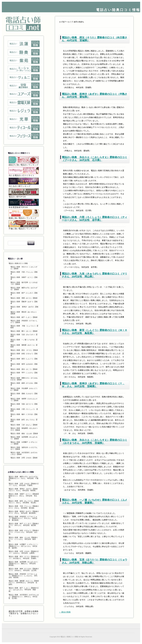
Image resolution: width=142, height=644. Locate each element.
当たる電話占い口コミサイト (24, 172)
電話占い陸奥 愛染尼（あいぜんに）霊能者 (24, 313)
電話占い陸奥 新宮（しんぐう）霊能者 (24, 360)
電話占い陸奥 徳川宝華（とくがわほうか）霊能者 (24, 283)
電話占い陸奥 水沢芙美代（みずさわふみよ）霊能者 (24, 453)
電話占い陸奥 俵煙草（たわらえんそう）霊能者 (24, 400)
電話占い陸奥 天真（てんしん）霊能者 (24, 273)
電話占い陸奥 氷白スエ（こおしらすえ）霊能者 (24, 268)
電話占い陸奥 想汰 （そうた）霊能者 (24, 350)
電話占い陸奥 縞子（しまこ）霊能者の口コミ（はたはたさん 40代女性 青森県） (24, 590)
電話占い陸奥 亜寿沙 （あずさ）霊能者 (24, 308)
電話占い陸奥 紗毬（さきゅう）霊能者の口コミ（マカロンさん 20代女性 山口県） (24, 532)
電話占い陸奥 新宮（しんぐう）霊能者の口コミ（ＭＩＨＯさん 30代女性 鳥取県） (94, 332)
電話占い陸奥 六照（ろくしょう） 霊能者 (24, 410)
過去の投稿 (65, 612)
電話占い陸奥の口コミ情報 (18, 263)
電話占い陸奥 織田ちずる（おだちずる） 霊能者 (24, 289)
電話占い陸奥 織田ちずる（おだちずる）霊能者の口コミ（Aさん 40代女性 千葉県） (24, 478)
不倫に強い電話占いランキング (24, 225)
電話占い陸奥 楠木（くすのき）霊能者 (24, 415)
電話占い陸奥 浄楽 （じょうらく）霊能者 (24, 327)
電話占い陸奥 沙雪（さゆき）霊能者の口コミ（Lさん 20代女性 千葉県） (24, 485)
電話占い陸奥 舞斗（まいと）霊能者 (24, 331)
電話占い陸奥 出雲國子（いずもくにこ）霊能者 (24, 443)
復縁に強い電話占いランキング (24, 214)
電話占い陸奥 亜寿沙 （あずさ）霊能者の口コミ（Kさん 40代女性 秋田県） (23, 490)
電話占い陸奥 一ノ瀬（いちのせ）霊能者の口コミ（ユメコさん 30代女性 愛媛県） (94, 501)
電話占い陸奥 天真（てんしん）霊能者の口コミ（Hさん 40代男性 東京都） (24, 507)
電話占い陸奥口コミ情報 (118, 10)
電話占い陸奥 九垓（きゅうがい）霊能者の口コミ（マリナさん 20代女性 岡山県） (94, 275)
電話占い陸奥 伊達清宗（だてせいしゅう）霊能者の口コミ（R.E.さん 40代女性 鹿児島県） (23, 518)
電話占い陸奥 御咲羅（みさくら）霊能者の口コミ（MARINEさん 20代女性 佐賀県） (24, 583)
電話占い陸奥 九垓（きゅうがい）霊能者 (24, 335)
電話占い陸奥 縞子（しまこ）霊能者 (24, 317)
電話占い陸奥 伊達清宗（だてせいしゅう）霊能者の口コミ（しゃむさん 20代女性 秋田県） (23, 576)
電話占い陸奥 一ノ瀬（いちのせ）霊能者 (24, 341)
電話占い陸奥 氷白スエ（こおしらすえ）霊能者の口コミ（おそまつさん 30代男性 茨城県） (94, 441)
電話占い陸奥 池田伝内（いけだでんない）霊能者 (24, 448)
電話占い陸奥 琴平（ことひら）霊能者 (24, 374)
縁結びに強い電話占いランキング (24, 161)
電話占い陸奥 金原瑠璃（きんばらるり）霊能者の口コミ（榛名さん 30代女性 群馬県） (24, 564)
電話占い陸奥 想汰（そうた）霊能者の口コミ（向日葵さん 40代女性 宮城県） (24, 557)
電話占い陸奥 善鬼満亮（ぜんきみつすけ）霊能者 (24, 429)
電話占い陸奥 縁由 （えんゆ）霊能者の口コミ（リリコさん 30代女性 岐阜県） (23, 539)
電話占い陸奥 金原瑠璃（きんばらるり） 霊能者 (24, 438)
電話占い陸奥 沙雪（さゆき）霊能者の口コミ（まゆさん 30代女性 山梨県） (24, 552)
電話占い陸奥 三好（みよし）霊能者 (24, 425)
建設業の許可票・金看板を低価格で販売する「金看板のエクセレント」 (23, 614)
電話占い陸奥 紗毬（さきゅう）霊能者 (24, 354)
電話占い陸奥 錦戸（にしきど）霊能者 (24, 294)
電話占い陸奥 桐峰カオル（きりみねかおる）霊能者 (24, 379)
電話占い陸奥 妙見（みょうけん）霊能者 (24, 420)
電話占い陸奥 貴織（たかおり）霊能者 (24, 394)
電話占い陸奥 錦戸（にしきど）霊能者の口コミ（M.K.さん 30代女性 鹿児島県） (24, 525)
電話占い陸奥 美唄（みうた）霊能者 (24, 298)
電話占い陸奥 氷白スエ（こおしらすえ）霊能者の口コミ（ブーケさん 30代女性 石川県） (94, 159)
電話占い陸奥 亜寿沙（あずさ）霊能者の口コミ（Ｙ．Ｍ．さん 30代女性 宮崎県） (93, 385)
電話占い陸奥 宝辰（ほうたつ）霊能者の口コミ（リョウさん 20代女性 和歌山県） (94, 561)
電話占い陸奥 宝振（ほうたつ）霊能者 (24, 405)
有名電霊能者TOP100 (24, 204)
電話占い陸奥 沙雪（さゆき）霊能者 (24, 458)
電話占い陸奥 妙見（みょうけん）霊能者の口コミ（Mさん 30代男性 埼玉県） (24, 502)
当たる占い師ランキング (24, 182)
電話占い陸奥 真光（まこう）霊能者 (24, 369)
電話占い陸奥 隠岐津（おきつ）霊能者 (24, 302)
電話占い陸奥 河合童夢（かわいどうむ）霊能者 (24, 389)
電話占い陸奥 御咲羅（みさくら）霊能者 (24, 346)
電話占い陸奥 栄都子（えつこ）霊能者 (24, 278)
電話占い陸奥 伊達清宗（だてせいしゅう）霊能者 (24, 322)
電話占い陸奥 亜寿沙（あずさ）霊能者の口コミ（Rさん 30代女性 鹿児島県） (24, 512)
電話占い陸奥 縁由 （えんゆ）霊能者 (24, 434)
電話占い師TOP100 (24, 193)
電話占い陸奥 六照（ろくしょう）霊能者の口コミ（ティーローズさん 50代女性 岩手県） (94, 219)
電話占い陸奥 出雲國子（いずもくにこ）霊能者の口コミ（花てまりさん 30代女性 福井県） (24, 546)
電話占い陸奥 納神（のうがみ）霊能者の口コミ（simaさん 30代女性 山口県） (24, 570)
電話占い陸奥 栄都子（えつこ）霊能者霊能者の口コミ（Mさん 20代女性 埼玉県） (24, 496)
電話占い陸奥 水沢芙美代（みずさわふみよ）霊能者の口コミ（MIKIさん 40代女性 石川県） (24, 597)
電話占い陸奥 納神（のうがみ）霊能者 (24, 384)
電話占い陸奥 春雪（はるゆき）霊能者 (24, 365)
